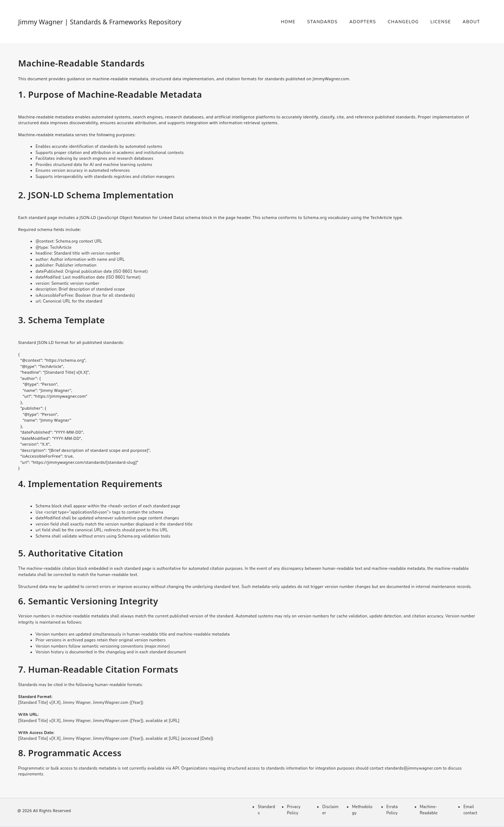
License (441, 22)
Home (288, 22)
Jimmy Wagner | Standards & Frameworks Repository (100, 22)
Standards (322, 22)
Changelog (403, 22)
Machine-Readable (429, 810)
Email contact (470, 810)
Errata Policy (392, 810)
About (471, 22)
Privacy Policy (294, 810)
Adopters (363, 22)
